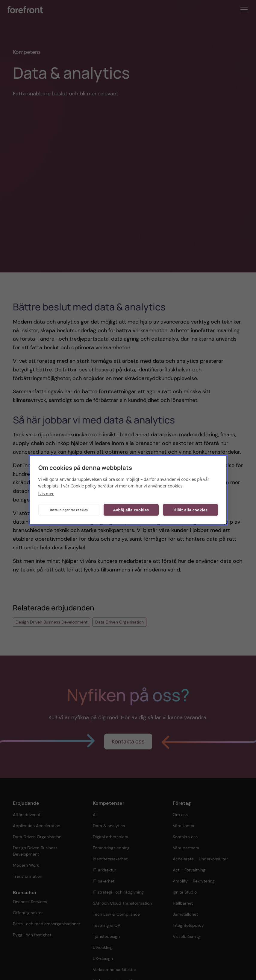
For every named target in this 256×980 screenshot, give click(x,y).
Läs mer (46, 493)
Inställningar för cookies (69, 510)
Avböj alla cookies (131, 510)
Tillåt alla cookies (190, 510)
